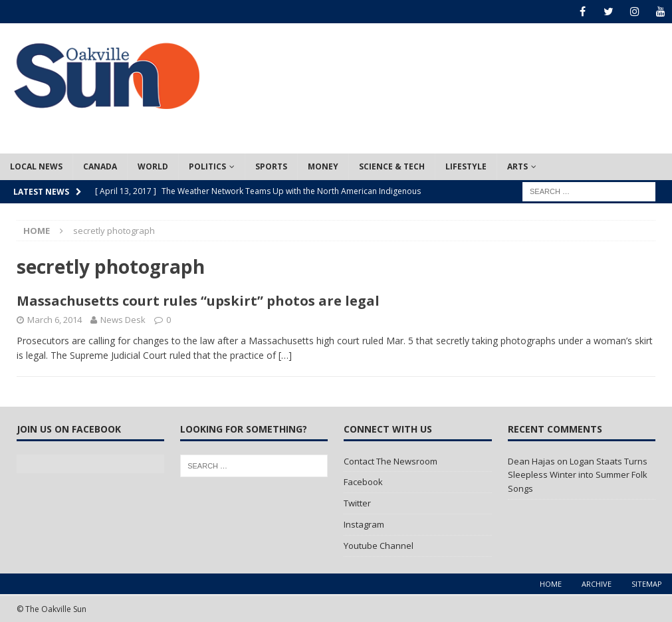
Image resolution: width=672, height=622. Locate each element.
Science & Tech (392, 166)
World (153, 166)
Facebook (363, 482)
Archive (597, 584)
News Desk (123, 320)
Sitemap (647, 584)
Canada (100, 166)
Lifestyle (466, 166)
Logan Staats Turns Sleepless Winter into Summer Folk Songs (578, 475)
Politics (207, 166)
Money (323, 166)
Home (551, 584)
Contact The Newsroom (391, 461)
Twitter (357, 503)
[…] (285, 355)
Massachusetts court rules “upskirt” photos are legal (198, 301)
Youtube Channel (379, 546)
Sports (271, 166)
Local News (36, 166)
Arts (517, 166)
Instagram (364, 524)
